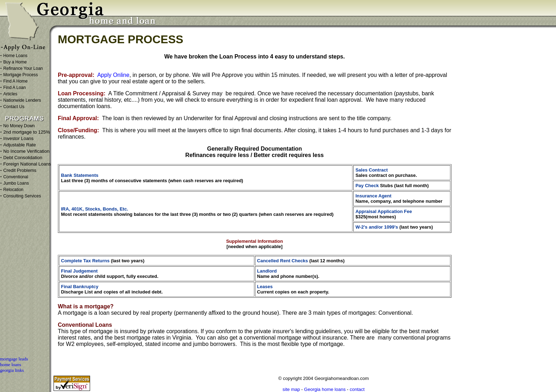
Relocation (13, 190)
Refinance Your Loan (23, 68)
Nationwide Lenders (22, 100)
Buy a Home (15, 62)
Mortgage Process (20, 75)
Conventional (16, 177)
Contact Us (14, 107)
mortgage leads (14, 359)
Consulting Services (22, 196)
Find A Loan (14, 88)
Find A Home (15, 81)
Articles (10, 94)
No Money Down (19, 126)
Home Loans (15, 56)
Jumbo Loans (16, 183)
